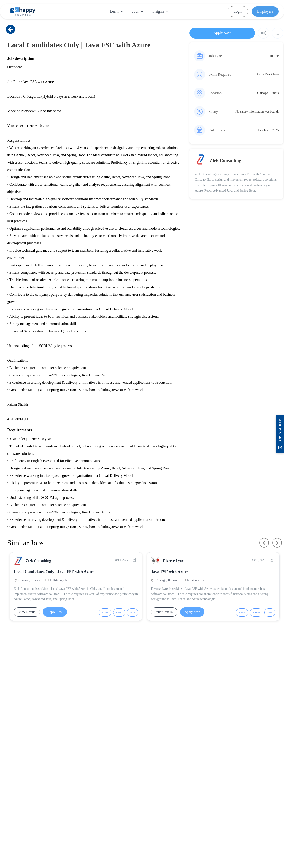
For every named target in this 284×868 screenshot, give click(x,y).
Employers (265, 11)
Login (238, 11)
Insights (161, 11)
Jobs (138, 11)
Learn (117, 11)
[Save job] (134, 561)
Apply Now (55, 613)
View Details (28, 613)
